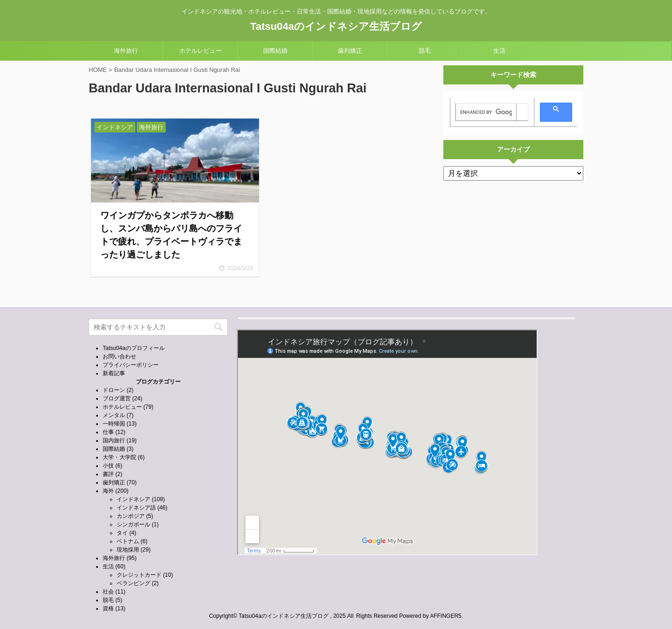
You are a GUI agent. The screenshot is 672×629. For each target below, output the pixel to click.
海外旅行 (126, 51)
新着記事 (114, 373)
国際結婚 (275, 51)
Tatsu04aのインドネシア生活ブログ (336, 26)
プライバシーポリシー (131, 365)
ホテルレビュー (200, 51)
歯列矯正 (350, 51)
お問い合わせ (119, 356)
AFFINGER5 (445, 616)
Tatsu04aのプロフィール (134, 348)
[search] (486, 112)
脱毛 (425, 51)
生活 (499, 51)
